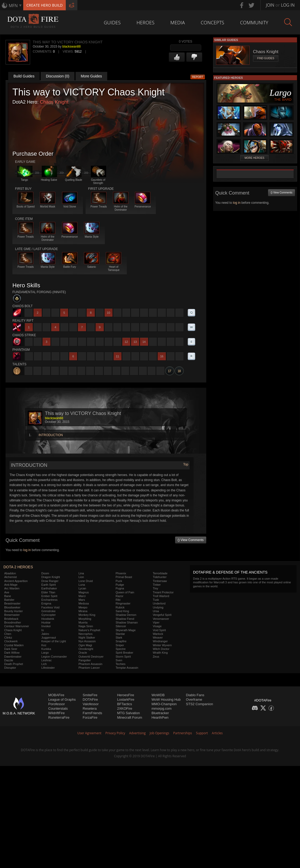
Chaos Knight (54, 102)
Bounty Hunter (13, 611)
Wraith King (160, 653)
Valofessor (91, 704)
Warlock (158, 634)
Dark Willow (12, 653)
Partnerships (183, 733)
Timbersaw (160, 581)
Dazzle (9, 660)
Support (202, 733)
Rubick (120, 607)
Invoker (46, 626)
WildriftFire (57, 713)
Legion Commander (54, 657)
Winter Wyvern (162, 645)
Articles (217, 733)
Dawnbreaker (13, 657)
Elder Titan (48, 592)
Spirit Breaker (125, 653)
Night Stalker (87, 638)
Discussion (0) (58, 76)
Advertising (137, 733)
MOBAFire (56, 695)
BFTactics (124, 704)
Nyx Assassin (87, 641)
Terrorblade (160, 573)
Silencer (121, 626)
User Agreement (89, 733)
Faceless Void (50, 607)
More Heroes (254, 158)
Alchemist (11, 577)
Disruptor (10, 668)
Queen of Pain (125, 592)
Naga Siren (86, 626)
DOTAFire (90, 700)
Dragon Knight (51, 577)
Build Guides (24, 76)
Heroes (146, 22)
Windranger (160, 641)
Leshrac (47, 660)
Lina (81, 573)
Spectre (121, 649)
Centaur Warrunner (17, 626)
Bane (8, 596)
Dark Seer (11, 649)
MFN (13, 6)
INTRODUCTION (51, 435)
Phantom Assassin (90, 664)
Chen (8, 634)
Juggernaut (49, 638)
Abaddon (10, 573)
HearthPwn (160, 717)
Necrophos (85, 634)
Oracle (83, 653)
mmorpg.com (162, 708)
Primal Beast (124, 577)
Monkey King (87, 615)
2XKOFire (125, 708)
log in (27, 550)
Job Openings (160, 733)
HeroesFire (125, 695)
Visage (157, 626)
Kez (44, 645)
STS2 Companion (200, 704)
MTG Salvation (128, 713)
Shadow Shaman (127, 622)
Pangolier (85, 660)
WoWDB (158, 695)
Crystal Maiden (14, 645)
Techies (121, 664)
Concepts (212, 22)
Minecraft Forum (130, 717)
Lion (81, 577)
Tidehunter (160, 577)
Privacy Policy (115, 733)
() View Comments (191, 540)
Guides (112, 22)
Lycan (82, 588)
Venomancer (161, 619)
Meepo (83, 607)
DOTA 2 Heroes (18, 567)
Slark (119, 638)
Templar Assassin (127, 668)
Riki (118, 600)
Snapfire (121, 641)
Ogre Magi (85, 645)
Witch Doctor (161, 649)
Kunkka (46, 649)
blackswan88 (71, 47)
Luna (82, 585)
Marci (82, 596)
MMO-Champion (164, 704)
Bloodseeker (12, 607)
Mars (82, 600)
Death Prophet (14, 664)
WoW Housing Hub (166, 700)
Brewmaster (12, 615)
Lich (44, 664)
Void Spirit (159, 630)
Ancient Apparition (16, 581)
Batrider (9, 600)
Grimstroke (49, 611)
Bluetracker (160, 713)
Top (186, 464)
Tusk (156, 600)
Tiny (155, 588)
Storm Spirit (123, 657)
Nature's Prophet (89, 630)
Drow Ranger (50, 581)
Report (198, 77)
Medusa (84, 603)
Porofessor (57, 704)
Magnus (84, 592)
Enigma (46, 603)
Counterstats (58, 708)
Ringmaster (123, 603)
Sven (119, 660)
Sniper (120, 645)
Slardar (120, 634)
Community (254, 22)
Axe (7, 592)
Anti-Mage (11, 585)
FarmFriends (92, 713)
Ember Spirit (50, 596)
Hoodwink (48, 619)
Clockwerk (11, 641)
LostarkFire (126, 700)
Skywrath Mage (126, 630)
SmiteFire (90, 695)
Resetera (90, 708)
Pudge (120, 585)
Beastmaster (12, 603)
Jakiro (45, 634)
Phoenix (121, 573)
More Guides (91, 76)
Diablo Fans (195, 695)
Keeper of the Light (54, 641)
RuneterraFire (59, 717)
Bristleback (11, 619)
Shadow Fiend (125, 619)
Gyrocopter (49, 615)
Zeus (156, 657)
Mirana (83, 611)
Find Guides (266, 58)
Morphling (85, 619)
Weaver (158, 638)
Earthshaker (49, 588)
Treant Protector (163, 592)
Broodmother (13, 622)
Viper (156, 622)
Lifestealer (48, 668)
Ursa (156, 611)
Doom (45, 573)
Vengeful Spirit (162, 615)
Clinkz (8, 638)
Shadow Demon (126, 615)
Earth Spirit (49, 585)
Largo (45, 653)
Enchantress (50, 600)
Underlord (159, 603)
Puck (119, 581)
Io (43, 630)
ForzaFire (90, 717)
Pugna (120, 588)
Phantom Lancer (89, 668)
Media (178, 22)
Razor (119, 596)
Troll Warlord (161, 596)
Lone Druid (86, 581)
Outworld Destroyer (91, 657)
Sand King (122, 611)
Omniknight (86, 649)
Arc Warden (12, 588)
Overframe (194, 700)
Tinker (157, 585)
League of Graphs (62, 700)
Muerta (83, 622)
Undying (158, 607)
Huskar (46, 622)
